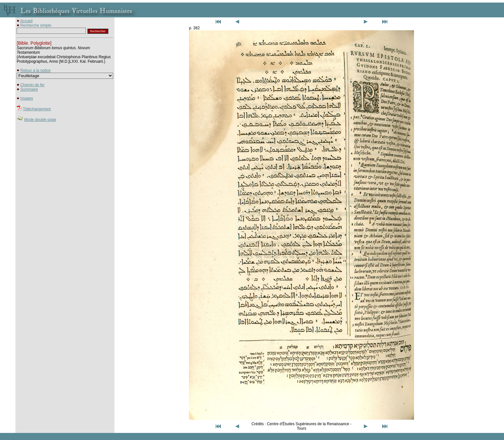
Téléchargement (37, 109)
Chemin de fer (32, 85)
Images (27, 98)
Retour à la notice (35, 70)
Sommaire (29, 89)
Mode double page (40, 120)
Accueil (27, 21)
